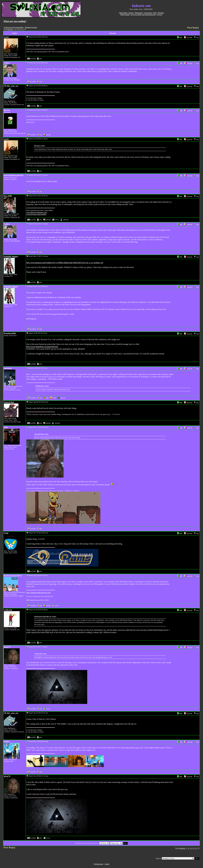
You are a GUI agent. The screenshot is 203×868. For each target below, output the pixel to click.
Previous (10, 29)
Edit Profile (123, 13)
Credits (107, 864)
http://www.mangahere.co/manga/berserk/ (42, 347)
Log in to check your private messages (143, 15)
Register (161, 13)
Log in (160, 15)
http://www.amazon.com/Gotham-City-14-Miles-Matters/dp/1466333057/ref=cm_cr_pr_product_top (65, 263)
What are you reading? (15, 21)
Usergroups (148, 13)
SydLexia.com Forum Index (14, 27)
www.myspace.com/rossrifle (36, 214)
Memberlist (139, 13)
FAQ (155, 13)
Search (131, 13)
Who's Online (125, 15)
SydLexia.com (98, 864)
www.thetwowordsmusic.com (37, 212)
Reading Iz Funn (31, 27)
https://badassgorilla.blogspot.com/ (39, 592)
